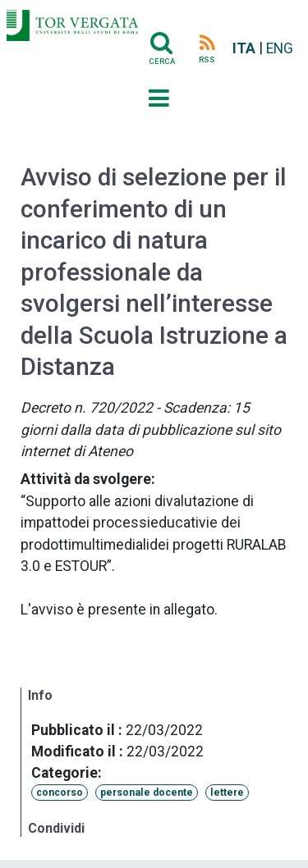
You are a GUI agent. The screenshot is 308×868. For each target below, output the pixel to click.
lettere (227, 793)
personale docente (147, 793)
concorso (60, 793)
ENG (280, 48)
